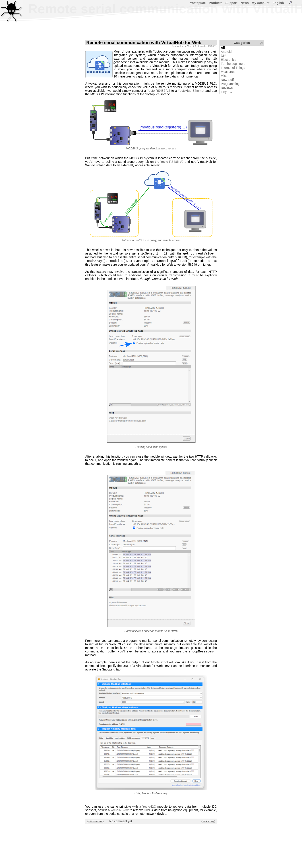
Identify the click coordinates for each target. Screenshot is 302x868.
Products (216, 3)
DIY (223, 56)
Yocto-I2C (149, 808)
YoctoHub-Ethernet (191, 91)
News (245, 3)
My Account (261, 3)
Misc (224, 76)
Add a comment (95, 823)
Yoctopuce (198, 3)
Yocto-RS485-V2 (159, 91)
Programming (230, 84)
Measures (228, 72)
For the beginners (233, 64)
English (278, 3)
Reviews (227, 88)
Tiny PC (226, 92)
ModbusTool (159, 664)
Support (232, 3)
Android (226, 52)
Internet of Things (233, 68)
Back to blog (208, 823)
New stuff (227, 80)
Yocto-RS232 (120, 811)
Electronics (228, 60)
